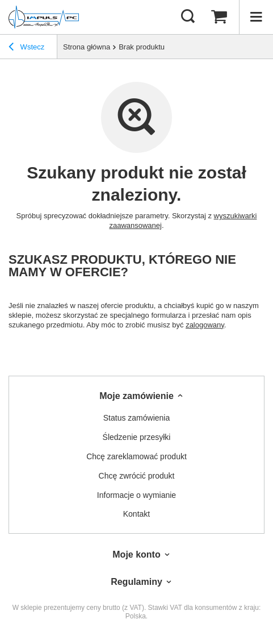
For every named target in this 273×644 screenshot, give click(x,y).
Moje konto (136, 554)
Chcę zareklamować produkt (136, 456)
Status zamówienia (137, 418)
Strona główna (87, 47)
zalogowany (205, 325)
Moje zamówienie (136, 396)
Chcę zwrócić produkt (137, 476)
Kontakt (136, 514)
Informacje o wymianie (136, 495)
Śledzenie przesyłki (137, 437)
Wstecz (26, 48)
